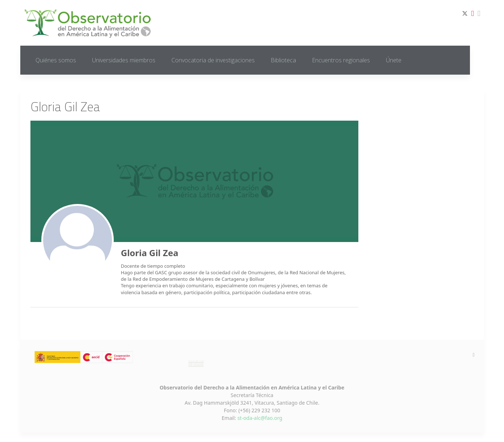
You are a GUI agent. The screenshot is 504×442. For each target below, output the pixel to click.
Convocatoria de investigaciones (213, 60)
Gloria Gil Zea (150, 253)
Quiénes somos (56, 60)
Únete (394, 60)
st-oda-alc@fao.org (260, 418)
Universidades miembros (124, 60)
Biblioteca (283, 60)
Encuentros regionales (341, 60)
